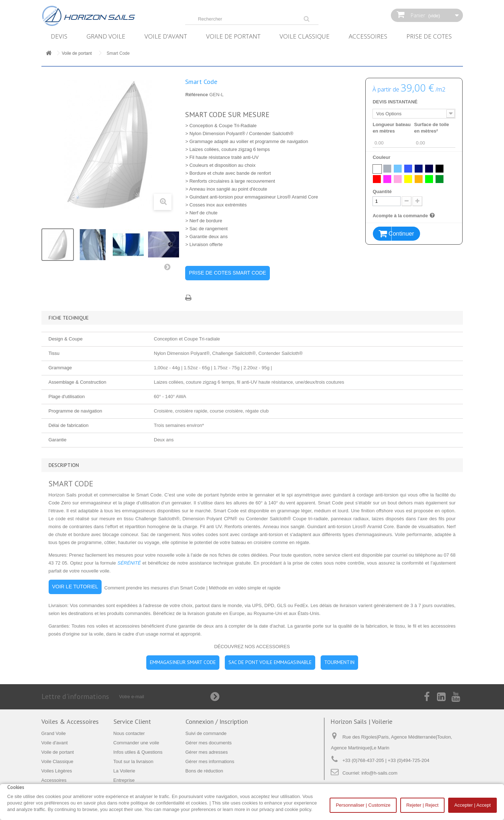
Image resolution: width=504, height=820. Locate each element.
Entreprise (124, 780)
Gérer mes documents (209, 743)
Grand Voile (106, 36)
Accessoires (368, 36)
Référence (197, 95)
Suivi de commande (206, 733)
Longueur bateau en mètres (391, 128)
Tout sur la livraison (133, 761)
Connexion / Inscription (217, 721)
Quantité (382, 191)
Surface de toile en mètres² (431, 128)
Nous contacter (129, 733)
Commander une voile (136, 743)
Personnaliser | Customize (363, 805)
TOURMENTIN (339, 662)
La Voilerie (124, 771)
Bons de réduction (204, 771)
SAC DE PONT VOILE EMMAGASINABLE (270, 662)
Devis (59, 36)
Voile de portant (233, 36)
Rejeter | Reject (422, 805)
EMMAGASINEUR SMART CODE (183, 662)
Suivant (169, 268)
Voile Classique (305, 36)
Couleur (382, 157)
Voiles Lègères (57, 771)
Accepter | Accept (472, 805)
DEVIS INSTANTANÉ (395, 102)
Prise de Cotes (429, 36)
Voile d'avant (166, 36)
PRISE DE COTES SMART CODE (227, 273)
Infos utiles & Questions (138, 752)
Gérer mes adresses (207, 752)
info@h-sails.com (379, 773)
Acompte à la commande (404, 215)
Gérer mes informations (210, 761)
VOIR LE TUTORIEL (75, 587)
